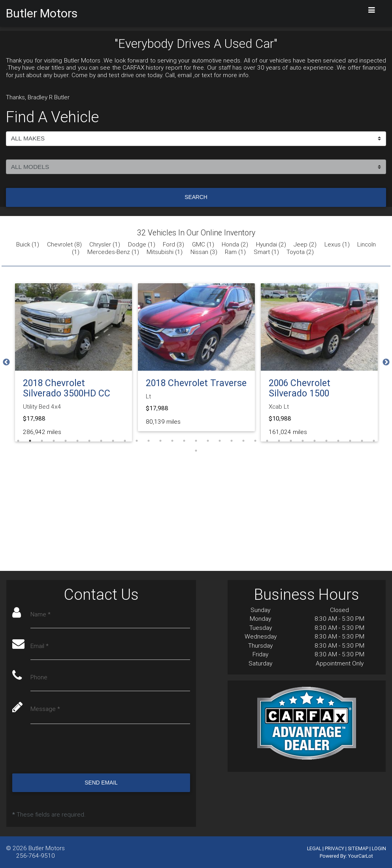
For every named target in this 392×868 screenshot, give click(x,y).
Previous (6, 362)
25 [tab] (303, 441)
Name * (41, 615)
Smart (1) (266, 252)
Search (196, 197)
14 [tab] (172, 441)
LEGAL (314, 848)
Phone (40, 678)
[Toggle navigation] (372, 10)
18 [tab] (220, 441)
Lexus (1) (337, 244)
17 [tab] (208, 441)
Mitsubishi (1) (165, 252)
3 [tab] (42, 441)
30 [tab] (362, 441)
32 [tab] (196, 451)
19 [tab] (232, 441)
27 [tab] (326, 441)
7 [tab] (89, 441)
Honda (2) (235, 244)
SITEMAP (358, 848)
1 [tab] (18, 441)
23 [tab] (279, 441)
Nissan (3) (204, 252)
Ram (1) (235, 252)
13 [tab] (160, 441)
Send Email (101, 783)
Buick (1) (28, 244)
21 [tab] (255, 441)
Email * (40, 647)
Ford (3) (173, 244)
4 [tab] (54, 441)
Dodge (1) (142, 244)
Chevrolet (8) (64, 244)
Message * (46, 710)
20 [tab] (243, 441)
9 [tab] (113, 441)
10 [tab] (125, 441)
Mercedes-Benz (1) (113, 252)
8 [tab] (101, 441)
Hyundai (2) (271, 244)
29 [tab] (350, 441)
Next (386, 362)
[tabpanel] (74, 363)
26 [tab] (315, 441)
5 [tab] (66, 441)
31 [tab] (374, 441)
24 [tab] (291, 441)
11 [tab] (137, 441)
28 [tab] (338, 441)
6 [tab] (77, 441)
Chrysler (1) (105, 244)
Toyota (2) (300, 252)
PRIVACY (335, 848)
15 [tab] (184, 441)
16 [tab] (196, 441)
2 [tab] (30, 441)
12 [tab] (149, 441)
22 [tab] (267, 441)
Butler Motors (47, 848)
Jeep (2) (305, 244)
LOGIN (379, 848)
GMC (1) (203, 244)
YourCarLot (361, 856)
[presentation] (72, 750)
